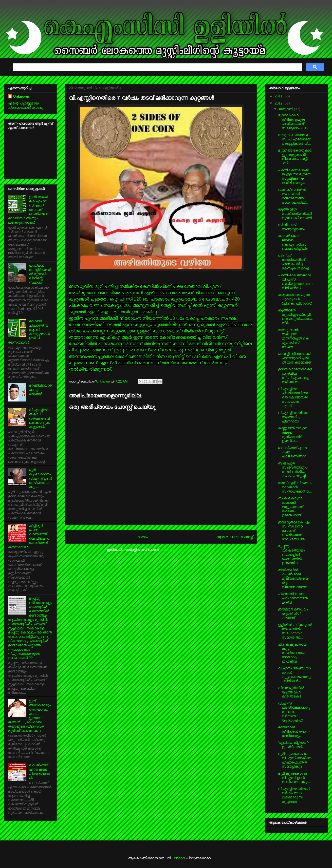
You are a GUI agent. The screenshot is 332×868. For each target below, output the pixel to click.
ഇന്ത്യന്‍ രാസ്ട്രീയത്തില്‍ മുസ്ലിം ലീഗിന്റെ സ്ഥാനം (40, 274)
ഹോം (143, 537)
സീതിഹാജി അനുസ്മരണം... (293, 227)
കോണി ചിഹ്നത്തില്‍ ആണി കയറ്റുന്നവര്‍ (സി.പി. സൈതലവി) (29, 332)
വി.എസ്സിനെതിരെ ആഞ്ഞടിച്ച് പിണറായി (293, 417)
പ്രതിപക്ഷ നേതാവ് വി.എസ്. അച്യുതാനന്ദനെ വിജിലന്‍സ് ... (295, 281)
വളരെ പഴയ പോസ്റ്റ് (235, 537)
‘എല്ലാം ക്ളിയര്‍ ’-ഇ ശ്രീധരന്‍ (294, 745)
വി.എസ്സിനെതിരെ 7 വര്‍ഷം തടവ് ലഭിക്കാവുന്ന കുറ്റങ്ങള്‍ (40, 418)
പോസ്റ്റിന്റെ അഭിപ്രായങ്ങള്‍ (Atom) (188, 550)
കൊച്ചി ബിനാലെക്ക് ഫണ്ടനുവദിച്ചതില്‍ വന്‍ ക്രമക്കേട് (294, 358)
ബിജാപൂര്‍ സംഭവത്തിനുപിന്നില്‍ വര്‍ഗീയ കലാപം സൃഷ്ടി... (294, 470)
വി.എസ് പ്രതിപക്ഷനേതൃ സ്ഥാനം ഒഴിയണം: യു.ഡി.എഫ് (294, 712)
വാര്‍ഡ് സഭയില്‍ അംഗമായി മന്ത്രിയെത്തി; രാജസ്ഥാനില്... (293, 196)
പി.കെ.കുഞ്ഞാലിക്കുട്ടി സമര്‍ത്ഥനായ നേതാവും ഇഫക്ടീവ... (293, 653)
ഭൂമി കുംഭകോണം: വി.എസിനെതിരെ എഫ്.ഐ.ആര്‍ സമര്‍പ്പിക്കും (295, 760)
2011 (279, 96)
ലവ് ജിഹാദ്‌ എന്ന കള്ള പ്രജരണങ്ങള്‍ (40, 771)
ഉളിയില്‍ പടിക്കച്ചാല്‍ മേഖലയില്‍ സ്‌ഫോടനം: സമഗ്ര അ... (295, 631)
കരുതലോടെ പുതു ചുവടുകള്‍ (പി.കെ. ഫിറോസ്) (295, 299)
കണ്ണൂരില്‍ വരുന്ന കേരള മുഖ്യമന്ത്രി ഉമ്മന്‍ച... (293, 434)
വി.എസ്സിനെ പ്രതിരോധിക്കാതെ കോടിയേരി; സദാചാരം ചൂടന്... (293, 397)
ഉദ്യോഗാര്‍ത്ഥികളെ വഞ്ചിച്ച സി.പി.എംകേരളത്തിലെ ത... (295, 375)
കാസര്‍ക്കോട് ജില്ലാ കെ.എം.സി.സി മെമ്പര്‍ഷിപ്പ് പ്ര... (294, 242)
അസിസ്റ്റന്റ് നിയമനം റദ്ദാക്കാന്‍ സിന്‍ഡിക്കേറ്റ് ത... (295, 487)
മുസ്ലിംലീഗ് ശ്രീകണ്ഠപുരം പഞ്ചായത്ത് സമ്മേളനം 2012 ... (295, 121)
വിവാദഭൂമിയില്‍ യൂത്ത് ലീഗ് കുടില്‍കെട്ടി (291, 692)
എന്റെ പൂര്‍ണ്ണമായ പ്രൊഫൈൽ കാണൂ (26, 105)
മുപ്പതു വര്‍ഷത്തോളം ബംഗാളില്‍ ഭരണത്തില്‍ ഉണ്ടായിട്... (291, 554)
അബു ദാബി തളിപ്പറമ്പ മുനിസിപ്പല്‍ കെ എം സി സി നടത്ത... (293, 338)
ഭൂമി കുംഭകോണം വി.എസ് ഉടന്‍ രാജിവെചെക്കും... (41, 478)
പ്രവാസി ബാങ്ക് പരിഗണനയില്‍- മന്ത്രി (293, 598)
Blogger (180, 858)
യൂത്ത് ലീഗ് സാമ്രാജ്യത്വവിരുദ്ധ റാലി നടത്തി (295, 214)
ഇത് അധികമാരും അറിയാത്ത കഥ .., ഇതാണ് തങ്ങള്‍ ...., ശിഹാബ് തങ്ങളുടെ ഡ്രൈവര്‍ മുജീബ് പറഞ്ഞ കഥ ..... (29, 716)
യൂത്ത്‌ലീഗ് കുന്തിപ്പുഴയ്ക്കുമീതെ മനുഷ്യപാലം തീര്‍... (295, 316)
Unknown (103, 381)
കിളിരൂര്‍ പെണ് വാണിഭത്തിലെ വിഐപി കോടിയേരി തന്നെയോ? (29, 536)
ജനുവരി (286, 109)
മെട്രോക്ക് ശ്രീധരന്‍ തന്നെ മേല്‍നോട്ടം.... (294, 731)
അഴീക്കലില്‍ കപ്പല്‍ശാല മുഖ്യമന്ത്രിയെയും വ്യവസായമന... (294, 578)
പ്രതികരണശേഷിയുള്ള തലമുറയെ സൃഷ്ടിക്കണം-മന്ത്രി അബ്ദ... (295, 176)
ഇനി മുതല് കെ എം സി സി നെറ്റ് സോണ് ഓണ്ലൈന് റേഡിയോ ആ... (294, 531)
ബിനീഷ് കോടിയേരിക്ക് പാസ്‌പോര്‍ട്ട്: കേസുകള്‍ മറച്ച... (295, 262)
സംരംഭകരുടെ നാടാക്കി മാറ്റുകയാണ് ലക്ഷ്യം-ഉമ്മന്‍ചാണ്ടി (291, 507)
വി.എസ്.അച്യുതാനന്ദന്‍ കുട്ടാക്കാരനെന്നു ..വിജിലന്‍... (294, 674)
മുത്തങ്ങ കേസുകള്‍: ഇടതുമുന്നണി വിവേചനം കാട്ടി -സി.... (295, 157)
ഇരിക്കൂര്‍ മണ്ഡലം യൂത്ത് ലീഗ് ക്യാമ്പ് (293, 613)
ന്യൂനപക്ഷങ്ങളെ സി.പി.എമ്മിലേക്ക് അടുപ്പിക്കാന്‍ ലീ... (295, 139)
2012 (279, 103)
